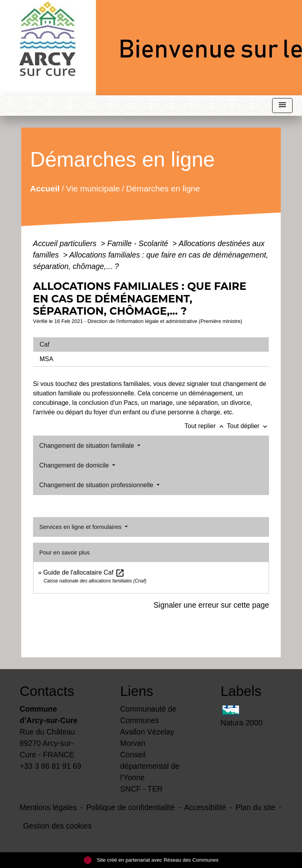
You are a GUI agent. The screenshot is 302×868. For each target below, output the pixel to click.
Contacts (47, 691)
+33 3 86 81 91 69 (51, 766)
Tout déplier (248, 426)
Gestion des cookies (57, 826)
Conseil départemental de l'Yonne (150, 766)
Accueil (45, 188)
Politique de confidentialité (130, 807)
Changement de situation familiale (87, 446)
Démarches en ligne (163, 188)
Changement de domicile (75, 465)
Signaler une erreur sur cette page (211, 605)
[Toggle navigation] (282, 106)
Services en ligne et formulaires (81, 527)
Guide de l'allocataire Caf (84, 572)
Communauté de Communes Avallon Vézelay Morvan (148, 726)
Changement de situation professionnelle (97, 485)
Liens (137, 691)
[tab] (151, 345)
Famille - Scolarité (139, 243)
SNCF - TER (142, 789)
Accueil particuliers (66, 243)
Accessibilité (205, 807)
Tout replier (206, 426)
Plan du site (255, 807)
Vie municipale (93, 188)
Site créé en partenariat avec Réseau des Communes (151, 860)
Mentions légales (48, 807)
